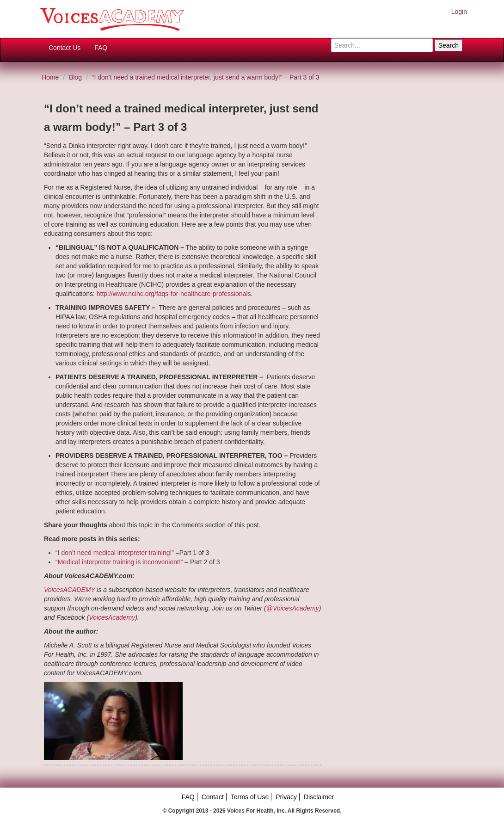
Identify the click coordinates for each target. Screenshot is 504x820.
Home (50, 77)
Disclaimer (319, 797)
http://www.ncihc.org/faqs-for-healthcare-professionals (174, 294)
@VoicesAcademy (293, 608)
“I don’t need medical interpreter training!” (115, 553)
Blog (75, 77)
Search (449, 45)
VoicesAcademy (112, 617)
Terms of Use (250, 797)
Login (459, 12)
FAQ (101, 48)
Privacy (286, 797)
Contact (213, 797)
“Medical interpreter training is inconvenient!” (119, 562)
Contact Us (65, 48)
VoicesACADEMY (69, 590)
